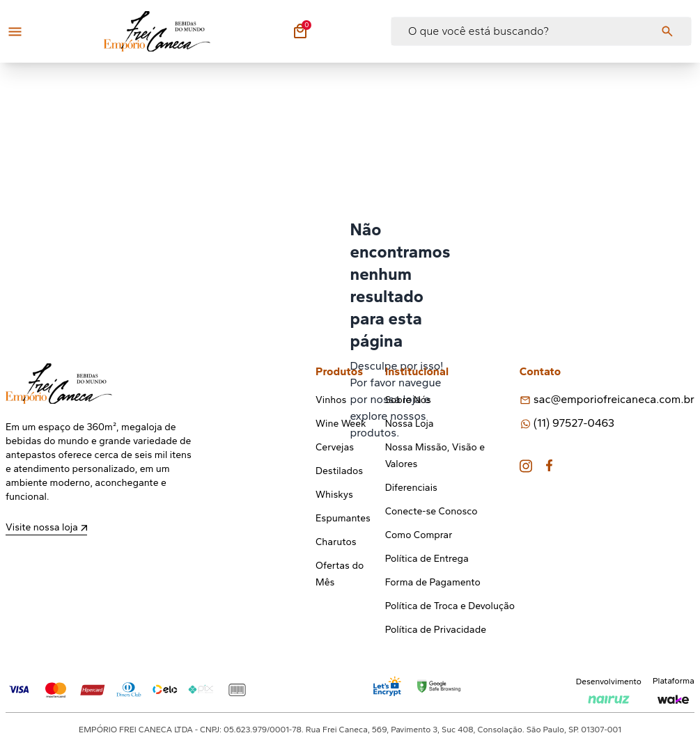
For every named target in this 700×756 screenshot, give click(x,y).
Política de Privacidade (436, 630)
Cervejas (335, 447)
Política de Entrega (427, 559)
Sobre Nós (408, 400)
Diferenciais (411, 488)
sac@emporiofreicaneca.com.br (614, 399)
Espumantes (343, 518)
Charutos (336, 542)
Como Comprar (419, 535)
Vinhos (331, 400)
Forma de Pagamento (433, 582)
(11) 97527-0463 (574, 423)
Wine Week (341, 424)
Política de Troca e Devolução (450, 606)
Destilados (339, 471)
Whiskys (334, 495)
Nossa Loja (410, 424)
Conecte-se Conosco (431, 511)
